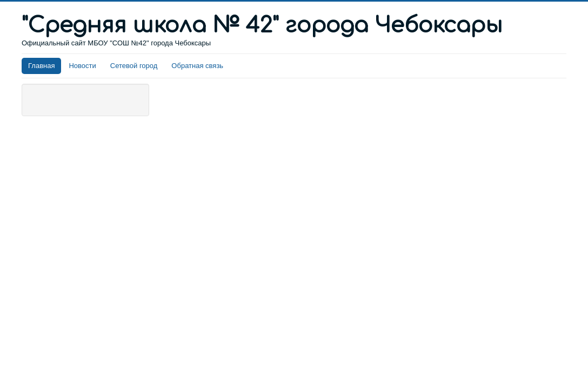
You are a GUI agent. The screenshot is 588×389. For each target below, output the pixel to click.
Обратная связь (197, 66)
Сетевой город (134, 66)
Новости (82, 66)
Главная (41, 66)
